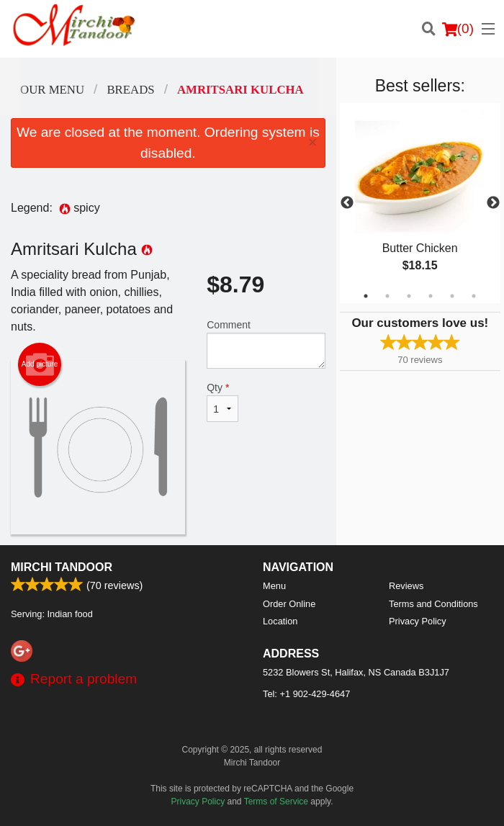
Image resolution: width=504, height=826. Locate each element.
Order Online (289, 604)
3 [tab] (409, 296)
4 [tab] (431, 296)
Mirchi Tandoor (62, 567)
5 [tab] (452, 296)
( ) (458, 29)
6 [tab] (474, 296)
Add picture (40, 364)
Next (493, 203)
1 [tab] (366, 296)
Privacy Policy (418, 621)
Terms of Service (276, 802)
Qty (222, 402)
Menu (274, 586)
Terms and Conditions (433, 604)
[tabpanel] (420, 203)
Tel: (306, 694)
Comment (266, 344)
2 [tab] (387, 296)
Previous (347, 203)
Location (280, 621)
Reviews (406, 586)
